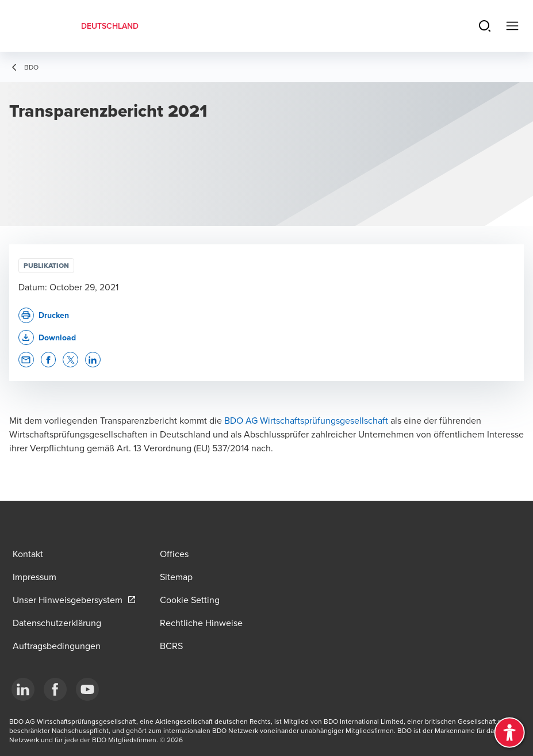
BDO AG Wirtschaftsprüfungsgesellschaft (306, 420)
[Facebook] (55, 689)
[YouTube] (87, 689)
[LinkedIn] (23, 689)
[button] (47, 338)
